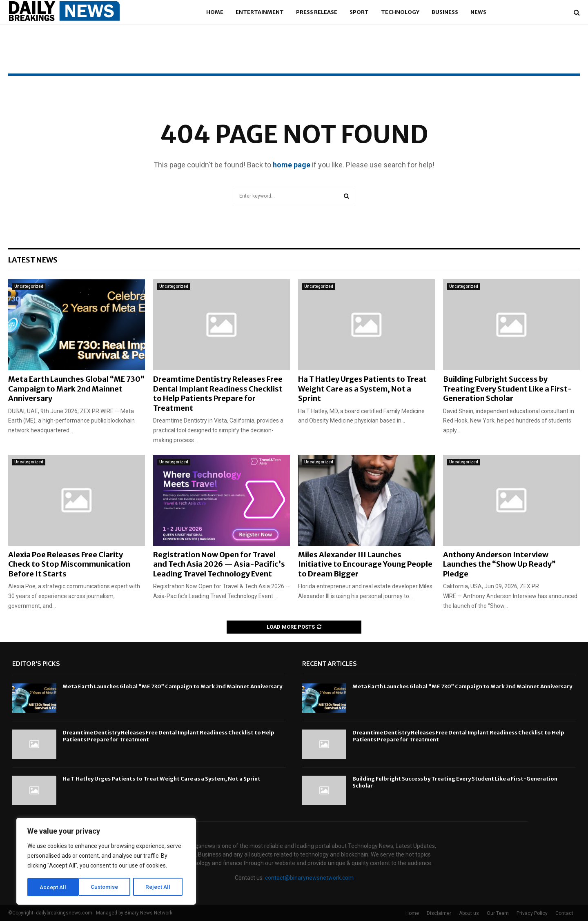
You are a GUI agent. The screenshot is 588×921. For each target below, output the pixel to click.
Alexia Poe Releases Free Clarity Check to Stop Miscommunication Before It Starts (69, 564)
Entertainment (260, 12)
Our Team (498, 913)
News (478, 12)
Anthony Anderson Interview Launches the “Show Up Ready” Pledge (499, 564)
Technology (400, 12)
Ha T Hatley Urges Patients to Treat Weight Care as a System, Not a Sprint (362, 389)
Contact (564, 913)
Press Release (317, 12)
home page (292, 165)
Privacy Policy (532, 913)
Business (445, 12)
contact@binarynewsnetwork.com (309, 878)
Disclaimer (439, 913)
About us (469, 913)
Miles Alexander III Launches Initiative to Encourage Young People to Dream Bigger (365, 564)
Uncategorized (29, 286)
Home (215, 12)
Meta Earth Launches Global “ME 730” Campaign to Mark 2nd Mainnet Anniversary (76, 389)
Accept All (160, 887)
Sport (359, 12)
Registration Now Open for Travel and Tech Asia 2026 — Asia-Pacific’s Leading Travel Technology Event (219, 564)
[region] (106, 862)
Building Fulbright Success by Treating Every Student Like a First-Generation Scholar (508, 389)
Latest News (33, 260)
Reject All (108, 887)
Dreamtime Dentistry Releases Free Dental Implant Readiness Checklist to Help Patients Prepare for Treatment (218, 393)
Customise (54, 887)
